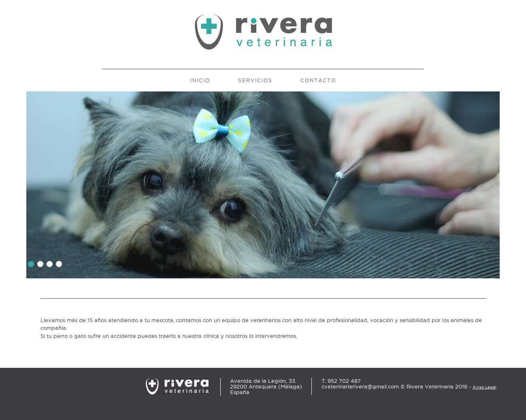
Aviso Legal (484, 387)
